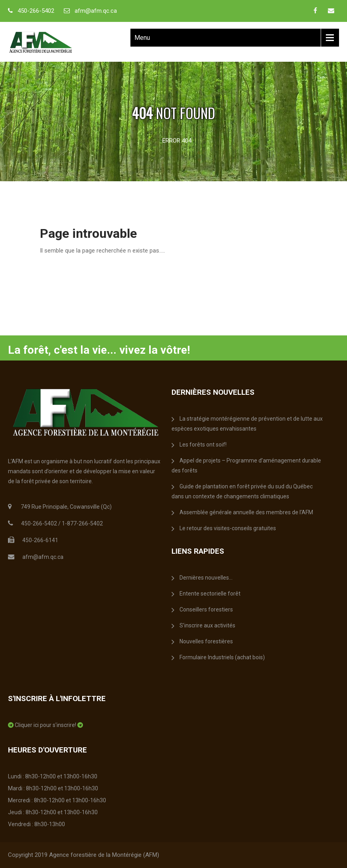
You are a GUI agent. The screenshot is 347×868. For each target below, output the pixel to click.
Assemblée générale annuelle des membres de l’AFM (246, 512)
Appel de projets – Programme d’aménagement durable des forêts (246, 465)
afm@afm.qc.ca (96, 11)
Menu (142, 38)
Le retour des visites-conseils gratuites (228, 528)
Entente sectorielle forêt (210, 594)
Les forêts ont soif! (203, 445)
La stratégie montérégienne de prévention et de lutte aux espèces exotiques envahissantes (247, 424)
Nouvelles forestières (206, 641)
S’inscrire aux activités (207, 625)
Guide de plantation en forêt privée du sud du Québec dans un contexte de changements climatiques (242, 491)
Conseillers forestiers (206, 609)
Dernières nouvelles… (206, 578)
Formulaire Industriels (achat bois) (222, 657)
